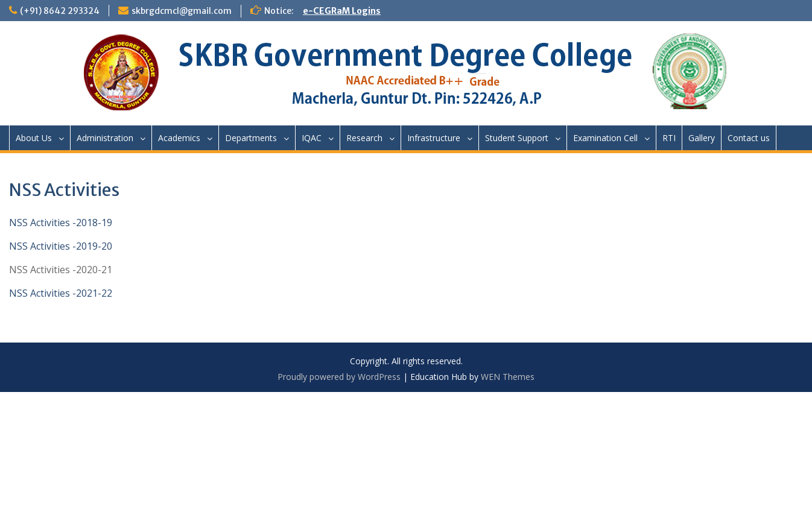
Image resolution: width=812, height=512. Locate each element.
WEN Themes (508, 377)
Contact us (749, 138)
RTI (669, 138)
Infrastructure (434, 138)
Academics (179, 138)
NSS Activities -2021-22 (61, 293)
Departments (251, 138)
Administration (105, 138)
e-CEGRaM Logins (342, 11)
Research (364, 138)
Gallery (702, 138)
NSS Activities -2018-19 (61, 223)
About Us (34, 138)
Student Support (517, 138)
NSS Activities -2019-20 (61, 246)
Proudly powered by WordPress (339, 377)
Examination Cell (605, 138)
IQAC (312, 138)
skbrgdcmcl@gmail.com (182, 11)
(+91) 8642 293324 (60, 11)
